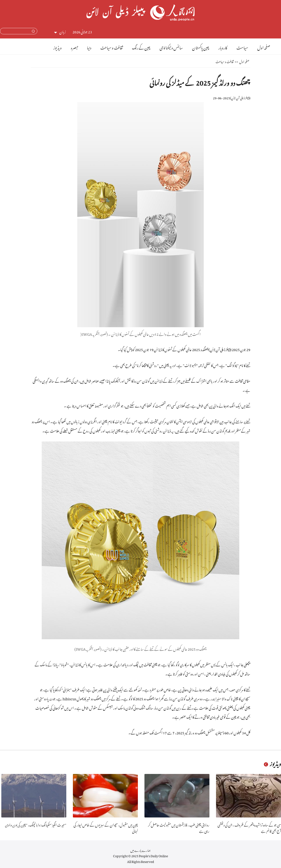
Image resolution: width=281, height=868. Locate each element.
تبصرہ (74, 47)
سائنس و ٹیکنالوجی (171, 47)
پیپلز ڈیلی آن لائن (240, 97)
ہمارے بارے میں (140, 850)
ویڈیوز (58, 47)
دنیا (89, 47)
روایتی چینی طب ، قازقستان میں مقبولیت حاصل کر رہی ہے (179, 827)
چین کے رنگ (141, 47)
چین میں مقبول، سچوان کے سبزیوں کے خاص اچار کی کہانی (106, 827)
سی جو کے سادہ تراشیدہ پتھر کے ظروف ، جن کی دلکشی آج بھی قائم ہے (249, 827)
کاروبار (223, 47)
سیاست (242, 47)
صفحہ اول (264, 47)
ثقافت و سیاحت (112, 47)
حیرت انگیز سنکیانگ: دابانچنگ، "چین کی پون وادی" (36, 824)
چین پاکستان (201, 47)
